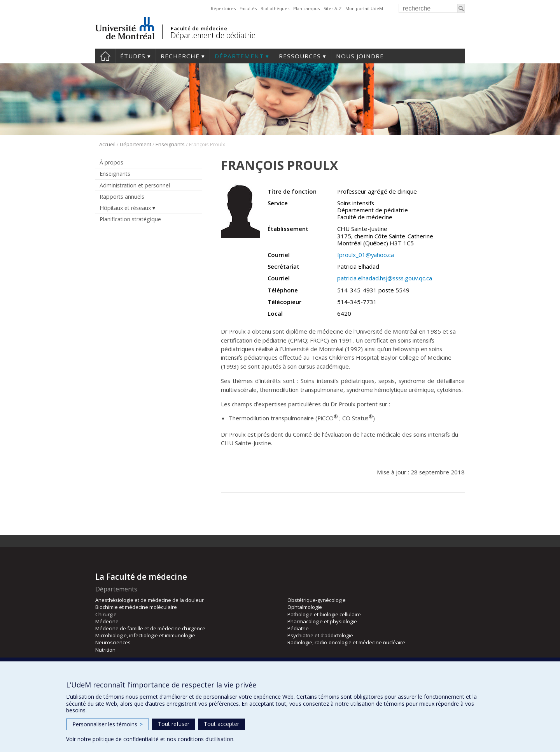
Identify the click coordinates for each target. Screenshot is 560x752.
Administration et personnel (135, 185)
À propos (111, 162)
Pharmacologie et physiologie (322, 621)
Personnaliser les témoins (108, 724)
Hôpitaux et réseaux (125, 208)
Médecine (107, 621)
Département (239, 56)
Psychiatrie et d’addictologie (320, 635)
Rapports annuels (122, 197)
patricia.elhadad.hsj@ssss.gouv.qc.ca (385, 278)
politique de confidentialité (126, 739)
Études (133, 56)
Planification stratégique (130, 219)
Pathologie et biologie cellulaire (324, 614)
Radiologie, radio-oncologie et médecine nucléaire (346, 642)
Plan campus (306, 8)
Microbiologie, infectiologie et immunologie (145, 635)
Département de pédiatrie (213, 35)
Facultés (248, 8)
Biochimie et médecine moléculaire (136, 607)
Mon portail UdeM (364, 8)
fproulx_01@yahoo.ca (366, 255)
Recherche (180, 56)
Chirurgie (106, 614)
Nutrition (105, 650)
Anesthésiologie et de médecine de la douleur (150, 600)
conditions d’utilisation (206, 739)
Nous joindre (360, 56)
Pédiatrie (298, 628)
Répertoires (223, 8)
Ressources (300, 56)
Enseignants (170, 144)
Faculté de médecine (199, 28)
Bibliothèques (275, 8)
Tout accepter (221, 724)
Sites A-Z (332, 8)
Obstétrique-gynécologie (317, 600)
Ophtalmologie (305, 607)
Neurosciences (113, 642)
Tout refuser (174, 724)
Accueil (105, 56)
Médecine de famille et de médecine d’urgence (150, 628)
